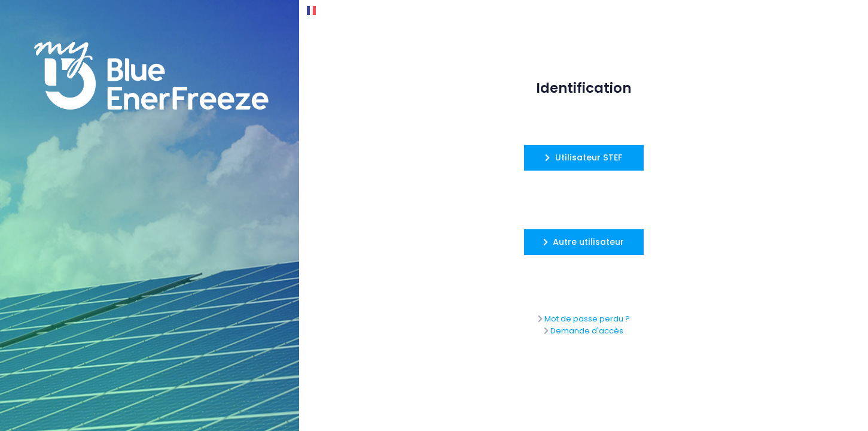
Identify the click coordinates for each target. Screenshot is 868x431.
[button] (584, 158)
